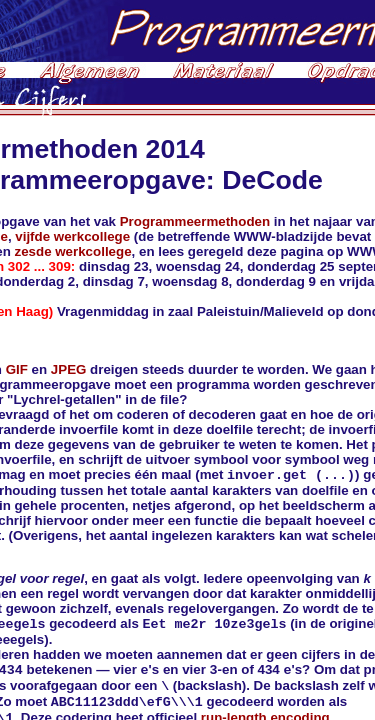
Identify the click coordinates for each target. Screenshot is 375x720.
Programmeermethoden (195, 221)
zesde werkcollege (73, 251)
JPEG (69, 369)
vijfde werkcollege (72, 236)
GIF (17, 369)
